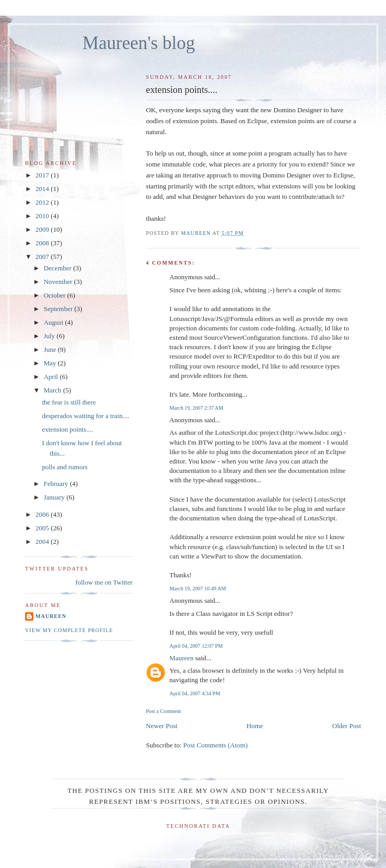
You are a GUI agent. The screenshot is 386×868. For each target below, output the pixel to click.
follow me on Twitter (104, 582)
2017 (43, 175)
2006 (43, 514)
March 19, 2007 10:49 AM (198, 588)
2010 (43, 216)
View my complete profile (69, 630)
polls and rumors (64, 467)
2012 (43, 202)
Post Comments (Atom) (215, 745)
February (57, 484)
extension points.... (67, 429)
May (51, 363)
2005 (43, 528)
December (59, 268)
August (55, 322)
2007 (43, 257)
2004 (43, 542)
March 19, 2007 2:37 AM (196, 408)
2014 (43, 189)
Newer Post (162, 726)
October (56, 295)
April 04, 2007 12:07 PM (196, 646)
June (51, 349)
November (59, 282)
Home (255, 726)
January (55, 497)
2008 (43, 243)
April (52, 377)
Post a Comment (164, 711)
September (59, 309)
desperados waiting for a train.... (86, 416)
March (53, 390)
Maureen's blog (139, 43)
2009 (43, 229)
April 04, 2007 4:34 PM (195, 693)
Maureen (182, 658)
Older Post (347, 726)
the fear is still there (69, 402)
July (50, 336)
